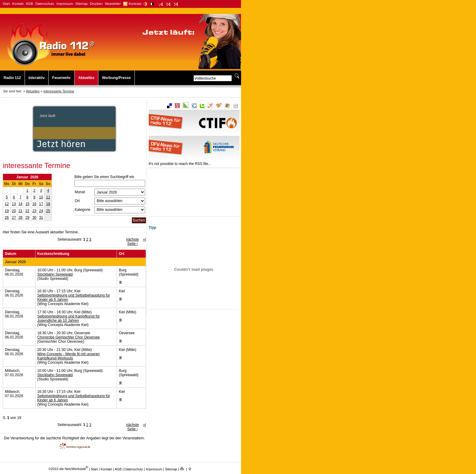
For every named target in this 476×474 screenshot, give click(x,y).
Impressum (65, 4)
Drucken (96, 4)
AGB (30, 4)
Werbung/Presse (116, 78)
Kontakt (18, 4)
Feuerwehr (61, 78)
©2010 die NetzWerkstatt (68, 469)
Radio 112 (12, 78)
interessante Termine (59, 91)
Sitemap (81, 4)
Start (6, 4)
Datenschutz (45, 4)
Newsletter (113, 4)
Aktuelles (86, 78)
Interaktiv (37, 78)
